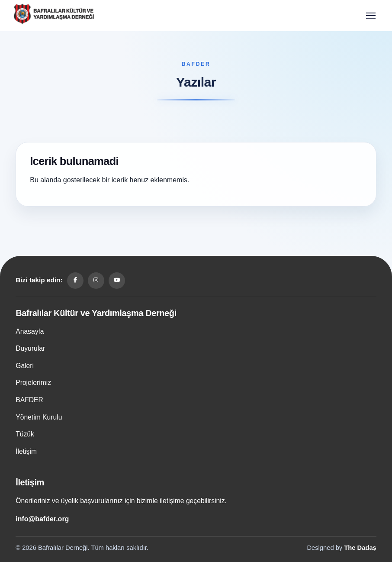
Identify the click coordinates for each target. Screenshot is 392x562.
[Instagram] (96, 281)
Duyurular (30, 348)
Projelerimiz (33, 383)
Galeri (25, 366)
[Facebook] (75, 281)
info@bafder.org (42, 519)
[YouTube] (117, 281)
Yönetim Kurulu (39, 417)
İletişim (26, 451)
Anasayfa (30, 331)
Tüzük (25, 434)
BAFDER (29, 400)
